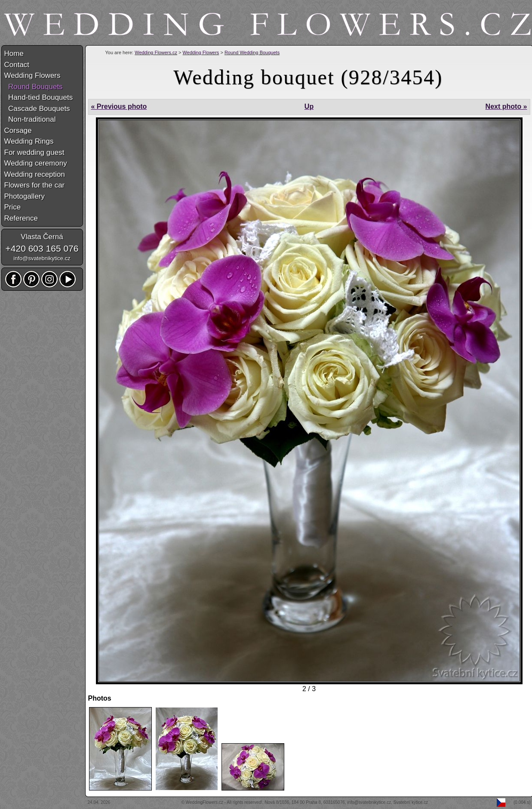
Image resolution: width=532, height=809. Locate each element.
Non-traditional (30, 119)
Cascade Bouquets (37, 109)
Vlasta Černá (42, 237)
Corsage (18, 131)
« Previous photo (119, 106)
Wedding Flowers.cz (156, 52)
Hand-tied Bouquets (39, 97)
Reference (21, 218)
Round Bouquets (34, 87)
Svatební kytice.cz (411, 802)
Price (13, 207)
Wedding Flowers (201, 52)
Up (309, 106)
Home (14, 54)
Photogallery (25, 196)
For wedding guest (34, 152)
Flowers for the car (35, 185)
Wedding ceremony (36, 163)
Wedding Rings (29, 141)
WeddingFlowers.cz (204, 802)
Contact (17, 65)
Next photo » (506, 106)
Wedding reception (35, 174)
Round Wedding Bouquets (252, 52)
